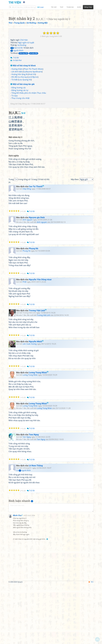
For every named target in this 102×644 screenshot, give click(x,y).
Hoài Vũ (32, 107)
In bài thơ (17, 93)
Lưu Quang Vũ (25, 112)
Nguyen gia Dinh (37, 315)
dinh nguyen (28, 317)
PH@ (24, 379)
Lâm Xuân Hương (30, 441)
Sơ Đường (22, 78)
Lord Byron (33, 109)
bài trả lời (16, 80)
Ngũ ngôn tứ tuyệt (26, 75)
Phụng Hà (34, 346)
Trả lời (16, 90)
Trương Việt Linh (38, 408)
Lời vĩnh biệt (17, 104)
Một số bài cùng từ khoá (23, 98)
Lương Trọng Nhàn (39, 470)
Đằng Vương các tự (20, 123)
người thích (17, 83)
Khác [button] (79, 7)
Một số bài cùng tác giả (22, 117)
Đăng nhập (88, 7)
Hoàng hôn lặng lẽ (19, 107)
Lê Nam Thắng (36, 563)
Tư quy (15, 128)
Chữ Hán (24, 72)
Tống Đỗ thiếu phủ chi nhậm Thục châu (29, 125)
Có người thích (23, 568)
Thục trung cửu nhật (21, 131)
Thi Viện (15, 2)
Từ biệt (15, 112)
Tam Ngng (34, 532)
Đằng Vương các (19, 120)
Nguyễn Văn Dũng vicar (40, 377)
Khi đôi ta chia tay (19, 109)
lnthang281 (27, 565)
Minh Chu (17, 637)
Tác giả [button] (54, 7)
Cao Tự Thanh (36, 284)
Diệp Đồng (22, 136)
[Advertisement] (51, 27)
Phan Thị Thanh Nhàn (33, 101)
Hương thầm (17, 101)
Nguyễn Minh (36, 439)
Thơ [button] (62, 7)
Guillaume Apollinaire (33, 104)
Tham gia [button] (70, 7)
